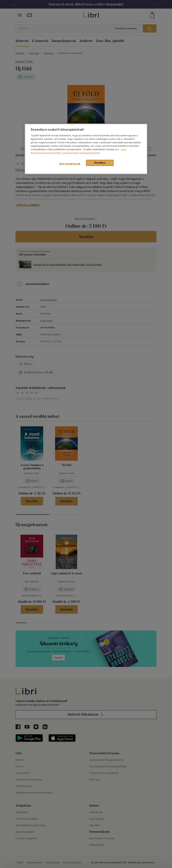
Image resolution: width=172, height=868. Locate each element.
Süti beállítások (70, 164)
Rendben (100, 163)
